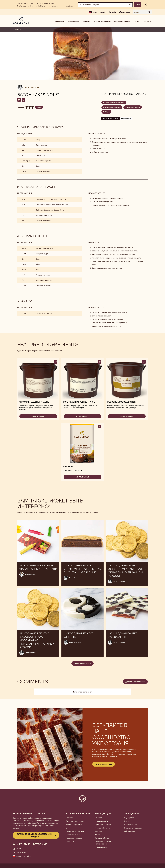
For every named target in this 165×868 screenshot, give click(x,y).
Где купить (70, 841)
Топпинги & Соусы (102, 838)
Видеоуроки (129, 818)
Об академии (130, 831)
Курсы (127, 821)
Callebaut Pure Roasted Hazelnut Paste (52, 205)
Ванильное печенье (133, 107)
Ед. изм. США (126, 118)
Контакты (148, 21)
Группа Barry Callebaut (75, 831)
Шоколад (99, 818)
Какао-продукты (101, 821)
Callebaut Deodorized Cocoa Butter (50, 210)
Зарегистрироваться (104, 764)
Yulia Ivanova (30, 574)
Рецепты (87, 21)
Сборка (107, 112)
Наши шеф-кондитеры (133, 828)
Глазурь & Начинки (102, 828)
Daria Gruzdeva (32, 87)
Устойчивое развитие (74, 825)
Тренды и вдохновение (102, 21)
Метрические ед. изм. (111, 118)
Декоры (98, 835)
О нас (68, 828)
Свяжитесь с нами (73, 835)
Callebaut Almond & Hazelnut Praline (51, 199)
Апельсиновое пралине (113, 107)
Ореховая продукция (103, 825)
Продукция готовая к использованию (103, 843)
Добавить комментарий (135, 682)
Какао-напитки (101, 847)
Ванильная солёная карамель (115, 103)
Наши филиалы (130, 825)
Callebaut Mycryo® (43, 285)
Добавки (98, 831)
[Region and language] (105, 5)
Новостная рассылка (74, 838)
